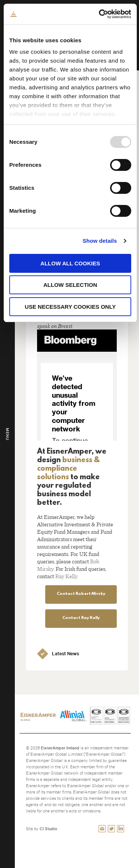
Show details (100, 241)
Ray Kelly (66, 576)
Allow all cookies (70, 263)
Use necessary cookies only (70, 307)
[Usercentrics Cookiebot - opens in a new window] (100, 14)
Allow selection (70, 285)
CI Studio (48, 829)
